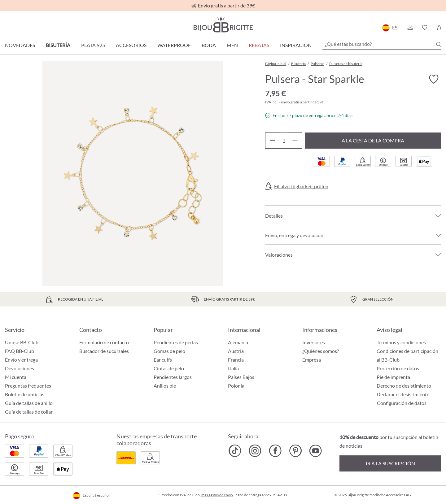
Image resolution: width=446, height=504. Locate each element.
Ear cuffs (163, 360)
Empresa (312, 360)
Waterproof (174, 45)
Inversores (314, 342)
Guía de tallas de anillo (29, 403)
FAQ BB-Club (20, 351)
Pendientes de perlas (176, 342)
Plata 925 (93, 45)
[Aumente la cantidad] (295, 141)
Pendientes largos (173, 377)
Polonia (236, 386)
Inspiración (296, 45)
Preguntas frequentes (28, 386)
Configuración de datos (402, 403)
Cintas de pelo (169, 368)
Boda (209, 45)
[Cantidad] (284, 141)
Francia (236, 360)
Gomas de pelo (169, 351)
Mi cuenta (16, 377)
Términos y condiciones (401, 342)
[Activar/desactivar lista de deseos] (434, 79)
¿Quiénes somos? (321, 351)
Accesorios (131, 45)
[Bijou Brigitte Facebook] (275, 451)
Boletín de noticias (25, 394)
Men (232, 45)
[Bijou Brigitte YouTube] (315, 451)
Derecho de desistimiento (404, 386)
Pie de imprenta (393, 377)
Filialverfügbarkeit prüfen (301, 186)
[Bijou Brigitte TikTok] (235, 451)
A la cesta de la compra (373, 140)
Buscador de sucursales (104, 351)
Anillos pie (165, 386)
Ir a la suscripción (390, 463)
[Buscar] (439, 44)
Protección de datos (398, 368)
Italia (233, 368)
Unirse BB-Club (22, 342)
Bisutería (58, 45)
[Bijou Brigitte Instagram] (255, 451)
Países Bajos (241, 377)
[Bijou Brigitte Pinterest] (295, 451)
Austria (236, 351)
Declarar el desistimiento (403, 394)
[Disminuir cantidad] (272, 141)
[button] (410, 28)
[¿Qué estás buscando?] (382, 44)
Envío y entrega (21, 360)
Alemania (238, 342)
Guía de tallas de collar (29, 412)
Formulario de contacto (104, 342)
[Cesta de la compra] (439, 28)
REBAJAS (259, 45)
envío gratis (291, 102)
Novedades (20, 45)
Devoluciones (20, 368)
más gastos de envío (217, 495)
